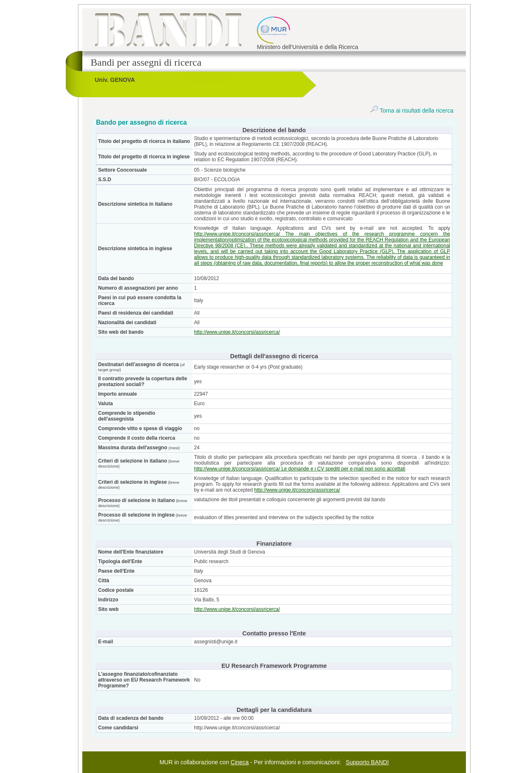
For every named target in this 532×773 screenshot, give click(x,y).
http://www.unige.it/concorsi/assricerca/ (237, 332)
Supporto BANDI (367, 762)
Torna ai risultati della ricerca (412, 111)
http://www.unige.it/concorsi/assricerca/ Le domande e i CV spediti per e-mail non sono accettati (300, 469)
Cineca (240, 762)
